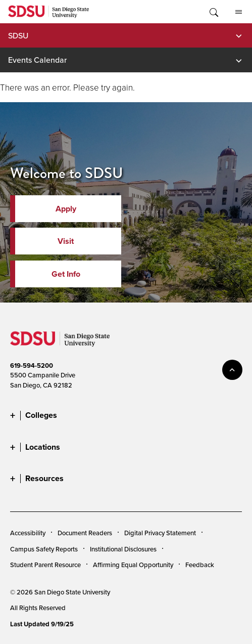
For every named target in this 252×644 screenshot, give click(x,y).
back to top (232, 370)
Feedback (200, 565)
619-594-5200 (32, 366)
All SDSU (239, 12)
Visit (66, 241)
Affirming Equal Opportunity (133, 565)
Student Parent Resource (45, 565)
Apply (66, 209)
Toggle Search (213, 12)
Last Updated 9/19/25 (42, 624)
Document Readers (85, 533)
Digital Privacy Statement (160, 533)
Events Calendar (37, 60)
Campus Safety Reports (44, 549)
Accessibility (28, 533)
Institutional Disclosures (123, 549)
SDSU (18, 35)
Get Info (66, 274)
